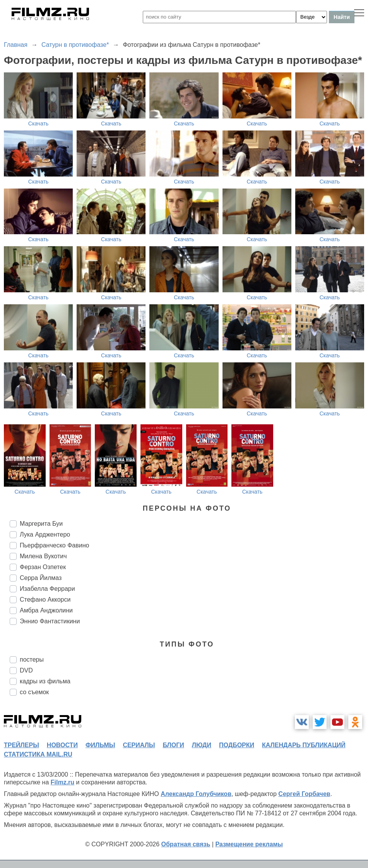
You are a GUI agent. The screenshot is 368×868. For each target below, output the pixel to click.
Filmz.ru (62, 782)
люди (202, 745)
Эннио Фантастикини (50, 621)
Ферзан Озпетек (43, 567)
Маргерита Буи (41, 524)
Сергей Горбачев (304, 794)
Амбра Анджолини (46, 610)
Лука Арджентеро (45, 534)
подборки (237, 745)
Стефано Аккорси (45, 600)
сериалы (139, 745)
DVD (26, 670)
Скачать (39, 124)
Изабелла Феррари (47, 589)
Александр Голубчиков (196, 794)
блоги (173, 745)
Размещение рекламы (249, 844)
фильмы (100, 745)
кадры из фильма (45, 681)
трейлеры (21, 745)
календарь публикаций (304, 745)
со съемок (34, 692)
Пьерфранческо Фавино (54, 545)
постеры (32, 660)
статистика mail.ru (38, 754)
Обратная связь (186, 844)
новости (62, 745)
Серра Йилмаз (41, 578)
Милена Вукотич (43, 556)
